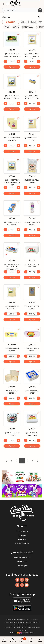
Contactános (22, 561)
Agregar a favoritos (12, 31)
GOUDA (16, 27)
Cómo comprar (22, 566)
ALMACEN (25, 22)
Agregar (12, 67)
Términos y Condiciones (22, 625)
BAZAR (34, 22)
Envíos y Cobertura (22, 543)
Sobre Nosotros (22, 531)
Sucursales (22, 535)
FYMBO (7, 27)
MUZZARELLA (27, 27)
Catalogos (22, 539)
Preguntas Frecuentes (22, 557)
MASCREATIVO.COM (26, 633)
